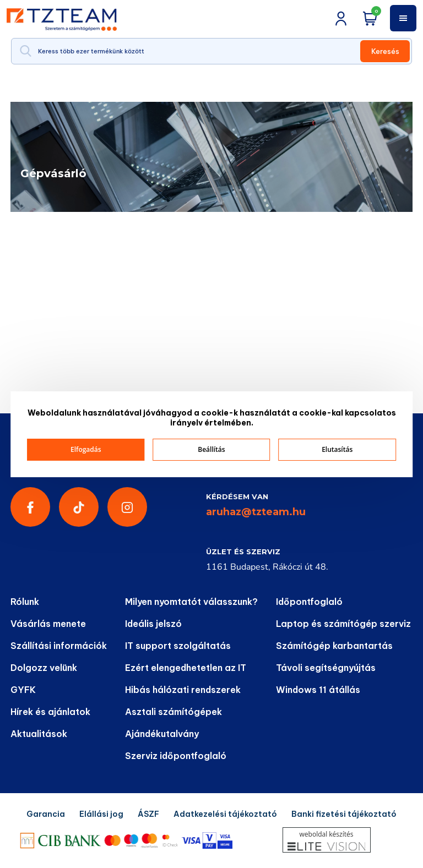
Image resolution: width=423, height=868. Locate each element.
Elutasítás (337, 449)
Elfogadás (86, 449)
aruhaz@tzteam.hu (256, 512)
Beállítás (211, 449)
